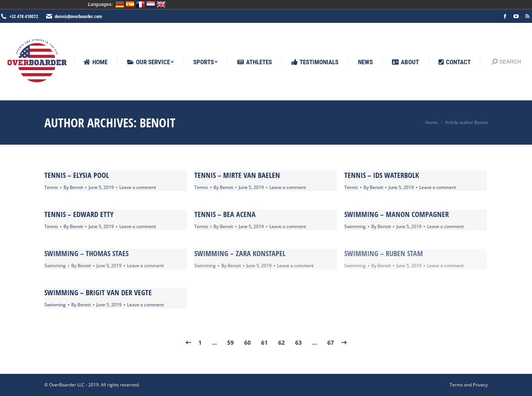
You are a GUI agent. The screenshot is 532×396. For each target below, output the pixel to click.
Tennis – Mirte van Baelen (237, 175)
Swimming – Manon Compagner (397, 214)
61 (265, 342)
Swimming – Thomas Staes (86, 253)
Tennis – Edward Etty (79, 214)
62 (282, 342)
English (161, 4)
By (73, 187)
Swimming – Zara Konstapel (240, 253)
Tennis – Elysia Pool (77, 175)
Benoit (158, 123)
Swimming (355, 226)
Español (130, 4)
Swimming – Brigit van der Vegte (98, 292)
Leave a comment (138, 187)
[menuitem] (96, 62)
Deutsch (120, 4)
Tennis (51, 187)
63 (299, 342)
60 (248, 342)
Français (140, 4)
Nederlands (151, 4)
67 (331, 342)
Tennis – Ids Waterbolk (382, 175)
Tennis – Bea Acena (225, 214)
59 (231, 342)
